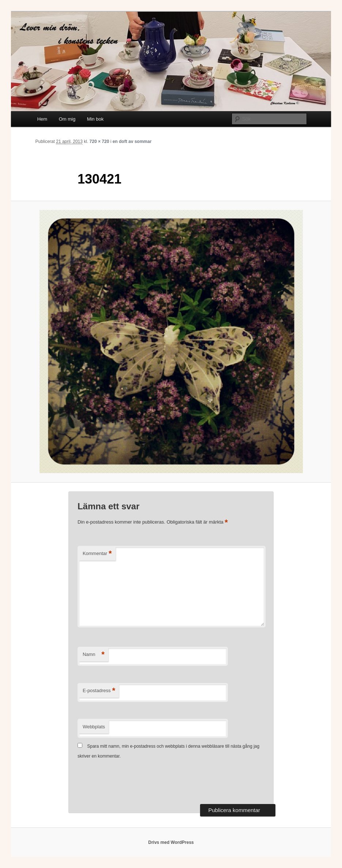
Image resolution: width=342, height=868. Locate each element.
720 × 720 (99, 141)
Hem (42, 119)
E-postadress (99, 691)
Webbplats (94, 727)
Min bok (95, 119)
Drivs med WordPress (171, 842)
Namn (94, 655)
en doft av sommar (132, 141)
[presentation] (133, 782)
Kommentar (97, 554)
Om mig (67, 119)
